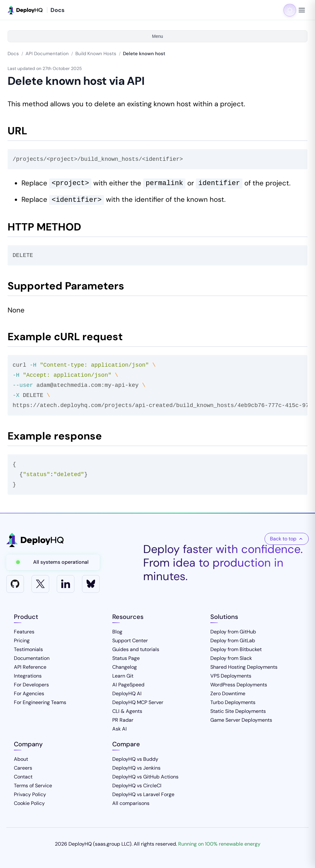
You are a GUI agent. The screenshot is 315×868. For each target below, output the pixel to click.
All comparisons (131, 803)
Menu (157, 36)
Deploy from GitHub (233, 632)
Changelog (125, 667)
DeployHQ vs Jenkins (136, 768)
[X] (40, 584)
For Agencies (29, 693)
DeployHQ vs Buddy (135, 759)
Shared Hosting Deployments (244, 667)
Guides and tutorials (136, 649)
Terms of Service (33, 786)
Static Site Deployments (238, 711)
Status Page (126, 658)
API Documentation (47, 54)
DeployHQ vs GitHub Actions (145, 777)
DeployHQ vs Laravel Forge (143, 794)
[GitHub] (15, 584)
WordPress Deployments (239, 685)
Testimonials (28, 649)
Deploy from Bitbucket (236, 649)
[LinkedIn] (66, 584)
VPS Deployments (231, 676)
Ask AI (120, 729)
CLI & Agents (127, 711)
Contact (23, 777)
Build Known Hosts (96, 54)
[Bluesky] (91, 584)
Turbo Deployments (233, 702)
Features (24, 632)
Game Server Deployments (241, 720)
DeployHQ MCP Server (138, 702)
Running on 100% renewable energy (219, 844)
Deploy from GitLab (233, 641)
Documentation (32, 658)
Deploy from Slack (231, 658)
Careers (23, 768)
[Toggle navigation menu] (302, 10)
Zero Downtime (228, 693)
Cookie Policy (29, 803)
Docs (13, 54)
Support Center (130, 641)
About (21, 759)
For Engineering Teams (40, 702)
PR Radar (123, 720)
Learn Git (123, 676)
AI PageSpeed (128, 685)
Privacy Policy (30, 794)
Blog (117, 632)
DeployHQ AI (127, 693)
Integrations (28, 676)
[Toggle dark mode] (290, 10)
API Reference (30, 667)
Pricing (22, 641)
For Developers (31, 685)
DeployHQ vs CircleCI (137, 786)
